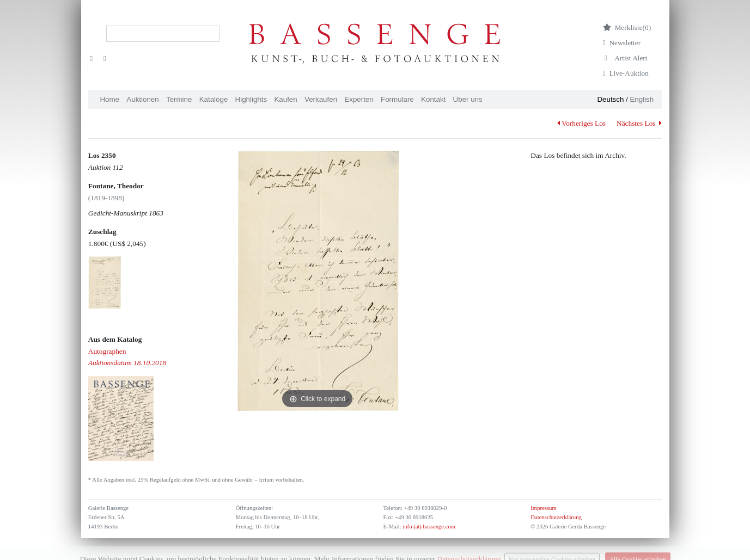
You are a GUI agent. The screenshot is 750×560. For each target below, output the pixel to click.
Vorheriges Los (581, 123)
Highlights (251, 99)
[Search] (163, 34)
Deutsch (610, 99)
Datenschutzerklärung (556, 517)
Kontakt (433, 99)
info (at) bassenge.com (428, 527)
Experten (359, 99)
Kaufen (285, 99)
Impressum (543, 508)
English (642, 99)
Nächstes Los (639, 123)
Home (109, 99)
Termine (179, 99)
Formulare (397, 99)
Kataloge (214, 99)
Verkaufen (321, 99)
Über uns (468, 99)
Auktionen (142, 99)
